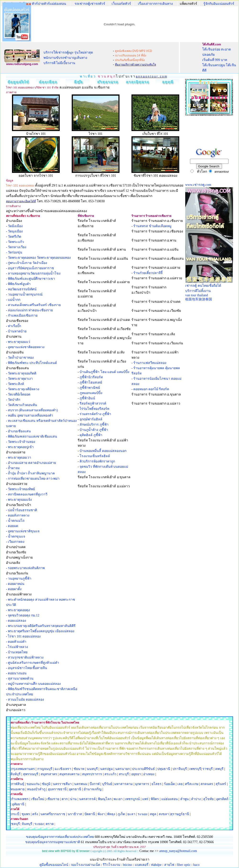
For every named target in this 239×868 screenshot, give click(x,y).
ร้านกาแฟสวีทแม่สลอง (150, 363)
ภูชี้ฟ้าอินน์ (87, 398)
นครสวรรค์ (87, 799)
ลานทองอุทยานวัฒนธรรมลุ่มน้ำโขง (34, 273)
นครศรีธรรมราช (53, 814)
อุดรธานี (75, 789)
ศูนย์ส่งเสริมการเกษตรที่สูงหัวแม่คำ (33, 663)
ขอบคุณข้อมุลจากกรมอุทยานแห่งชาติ (53, 842)
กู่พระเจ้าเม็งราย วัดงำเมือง (27, 263)
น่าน (73, 799)
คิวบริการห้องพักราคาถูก (97, 461)
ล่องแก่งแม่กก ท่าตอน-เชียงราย (30, 310)
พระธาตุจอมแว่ (19, 342)
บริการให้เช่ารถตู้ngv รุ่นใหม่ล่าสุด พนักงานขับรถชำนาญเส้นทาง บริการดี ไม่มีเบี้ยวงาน (68, 58)
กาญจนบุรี (45, 769)
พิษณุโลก (105, 799)
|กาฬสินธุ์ (17, 784)
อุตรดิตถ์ (222, 799)
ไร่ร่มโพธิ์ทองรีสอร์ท (94, 409)
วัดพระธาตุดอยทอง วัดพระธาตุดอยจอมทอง (39, 258)
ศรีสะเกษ (192, 784)
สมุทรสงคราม (69, 774)
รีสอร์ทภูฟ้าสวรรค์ (93, 404)
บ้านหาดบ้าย (17, 331)
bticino (128, 865)
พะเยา (118, 799)
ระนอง (143, 814)
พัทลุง (111, 814)
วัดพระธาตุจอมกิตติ (22, 373)
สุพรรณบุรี (31, 774)
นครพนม (81, 784)
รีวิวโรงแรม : (113, 865)
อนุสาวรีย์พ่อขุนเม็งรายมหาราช (31, 268)
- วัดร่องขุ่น (14, 252)
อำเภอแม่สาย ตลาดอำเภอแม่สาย (32, 463)
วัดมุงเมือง (15, 231)
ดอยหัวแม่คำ (17, 642)
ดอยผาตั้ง (15, 589)
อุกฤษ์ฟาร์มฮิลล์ (91, 419)
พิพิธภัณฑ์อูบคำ (19, 284)
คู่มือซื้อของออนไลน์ (54, 865)
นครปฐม (106, 769)
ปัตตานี (90, 814)
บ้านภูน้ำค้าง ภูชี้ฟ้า (94, 430)
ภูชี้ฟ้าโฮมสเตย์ (91, 382)
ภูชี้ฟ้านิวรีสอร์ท (91, 377)
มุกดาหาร (142, 784)
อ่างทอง (149, 774)
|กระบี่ (15, 814)
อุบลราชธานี (57, 789)
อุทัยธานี (18, 804)
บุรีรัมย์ (107, 784)
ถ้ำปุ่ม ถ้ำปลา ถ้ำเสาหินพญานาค (31, 473)
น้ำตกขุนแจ (16, 536)
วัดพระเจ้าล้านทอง (22, 442)
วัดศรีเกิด (15, 237)
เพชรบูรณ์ (132, 799)
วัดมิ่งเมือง (15, 226)
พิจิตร (155, 799)
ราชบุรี (208, 769)
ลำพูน (185, 799)
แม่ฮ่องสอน (170, 799)
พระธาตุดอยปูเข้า (21, 447)
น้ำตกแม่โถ (16, 521)
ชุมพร (26, 814)
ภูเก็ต (121, 814)
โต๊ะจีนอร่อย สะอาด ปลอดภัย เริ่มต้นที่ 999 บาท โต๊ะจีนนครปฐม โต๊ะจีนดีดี (219, 60)
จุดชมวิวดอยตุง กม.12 (24, 615)
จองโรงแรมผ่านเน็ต (86, 865)
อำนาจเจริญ (93, 789)
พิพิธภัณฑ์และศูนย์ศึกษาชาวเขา (31, 279)
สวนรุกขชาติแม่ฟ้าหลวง (26, 657)
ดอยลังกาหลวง (19, 515)
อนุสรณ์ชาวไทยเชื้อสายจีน (27, 668)
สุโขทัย (208, 799)
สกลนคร (207, 784)
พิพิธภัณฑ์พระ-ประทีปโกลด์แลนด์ (32, 363)
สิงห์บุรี (16, 774)
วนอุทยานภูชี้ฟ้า (20, 579)
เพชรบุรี (195, 769)
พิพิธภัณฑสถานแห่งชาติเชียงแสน (33, 437)
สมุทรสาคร (49, 774)
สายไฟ (169, 865)
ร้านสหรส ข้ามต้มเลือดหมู (152, 226)
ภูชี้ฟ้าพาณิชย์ (90, 388)
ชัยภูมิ (46, 784)
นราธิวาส (75, 814)
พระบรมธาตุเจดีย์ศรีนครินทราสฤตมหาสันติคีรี (42, 626)
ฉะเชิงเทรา (63, 769)
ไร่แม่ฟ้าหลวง (18, 647)
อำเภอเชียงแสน (19, 431)
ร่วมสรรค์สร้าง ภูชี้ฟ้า (95, 414)
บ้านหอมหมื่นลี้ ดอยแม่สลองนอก (103, 451)
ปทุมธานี (164, 769)
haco (196, 865)
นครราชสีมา (62, 784)
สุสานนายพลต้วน (21, 678)
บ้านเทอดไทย (18, 652)
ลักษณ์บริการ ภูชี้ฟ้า (94, 425)
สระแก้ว (110, 774)
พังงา (101, 814)
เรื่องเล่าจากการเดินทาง (155, 4)
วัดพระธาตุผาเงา (20, 379)
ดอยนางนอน (17, 673)
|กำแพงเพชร (20, 799)
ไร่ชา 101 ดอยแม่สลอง (24, 636)
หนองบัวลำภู (36, 789)
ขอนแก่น (34, 784)
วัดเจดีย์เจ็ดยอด (19, 394)
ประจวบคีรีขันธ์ (143, 769)
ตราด (50, 824)
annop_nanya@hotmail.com (178, 851)
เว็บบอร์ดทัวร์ (121, 4)
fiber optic (184, 865)
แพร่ (145, 799)
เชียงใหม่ (37, 799)
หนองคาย (18, 789)
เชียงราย (53, 799)
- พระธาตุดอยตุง (18, 610)
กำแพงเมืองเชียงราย (23, 316)
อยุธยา (136, 774)
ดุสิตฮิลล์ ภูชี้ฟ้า (91, 435)
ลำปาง (196, 799)
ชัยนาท (79, 769)
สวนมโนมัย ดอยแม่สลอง (26, 700)
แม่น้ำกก (14, 300)
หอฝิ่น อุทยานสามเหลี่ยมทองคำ (30, 415)
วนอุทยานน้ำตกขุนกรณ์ (25, 294)
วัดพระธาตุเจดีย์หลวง (24, 389)
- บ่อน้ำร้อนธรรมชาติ (22, 510)
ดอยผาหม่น (16, 584)
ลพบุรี (219, 769)
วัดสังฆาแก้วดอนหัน (22, 405)
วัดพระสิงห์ (16, 384)
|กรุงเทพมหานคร (23, 769)
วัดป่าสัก (14, 400)
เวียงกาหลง (16, 542)
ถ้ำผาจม (14, 468)
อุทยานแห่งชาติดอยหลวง (26, 347)
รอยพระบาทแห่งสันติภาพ (26, 568)
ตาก (65, 799)
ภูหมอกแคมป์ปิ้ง (91, 393)
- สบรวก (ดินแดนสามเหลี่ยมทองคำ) (32, 410)
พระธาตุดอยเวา (19, 458)
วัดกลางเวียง (17, 247)
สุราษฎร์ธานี (180, 814)
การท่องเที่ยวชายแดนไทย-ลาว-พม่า (34, 479)
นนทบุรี (92, 769)
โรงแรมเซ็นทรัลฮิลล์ (95, 456)
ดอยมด (13, 526)
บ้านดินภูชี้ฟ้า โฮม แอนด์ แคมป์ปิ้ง (104, 372)
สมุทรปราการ (92, 774)
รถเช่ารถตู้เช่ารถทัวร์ (90, 4)
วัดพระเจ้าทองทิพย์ (21, 489)
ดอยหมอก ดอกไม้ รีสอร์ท (151, 389)
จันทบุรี (27, 824)
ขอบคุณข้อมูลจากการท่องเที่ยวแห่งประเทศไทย (60, 837)
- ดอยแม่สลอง (16, 621)
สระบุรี (124, 774)
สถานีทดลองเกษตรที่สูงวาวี (28, 494)
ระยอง (39, 824)
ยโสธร (157, 784)
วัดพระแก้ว (16, 242)
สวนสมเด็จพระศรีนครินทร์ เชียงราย (34, 305)
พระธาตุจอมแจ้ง (20, 500)
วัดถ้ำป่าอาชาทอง (21, 358)
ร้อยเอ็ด (169, 784)
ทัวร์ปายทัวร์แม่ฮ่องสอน (49, 4)
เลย (180, 784)
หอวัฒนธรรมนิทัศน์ (22, 289)
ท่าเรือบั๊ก (14, 326)
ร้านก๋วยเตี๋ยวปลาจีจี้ (148, 273)
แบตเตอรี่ (142, 865)
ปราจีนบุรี (180, 769)
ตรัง (35, 814)
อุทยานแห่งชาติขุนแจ (24, 531)
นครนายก (122, 769)
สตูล (153, 814)
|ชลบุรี (15, 824)
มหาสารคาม (123, 784)
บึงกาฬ (95, 784)
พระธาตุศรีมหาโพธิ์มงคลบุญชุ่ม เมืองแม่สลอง (41, 631)
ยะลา (131, 814)
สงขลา (164, 814)
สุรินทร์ (221, 784)
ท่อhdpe (156, 865)
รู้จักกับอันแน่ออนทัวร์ (219, 4)
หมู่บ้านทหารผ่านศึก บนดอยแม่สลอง (34, 684)
